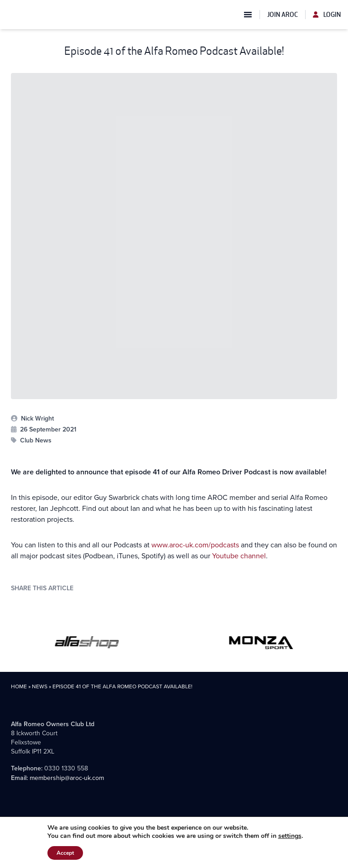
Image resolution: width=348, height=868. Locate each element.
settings (290, 836)
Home (19, 686)
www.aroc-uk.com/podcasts (195, 545)
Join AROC (283, 15)
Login (327, 15)
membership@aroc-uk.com (67, 778)
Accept (65, 853)
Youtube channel (239, 556)
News (40, 686)
